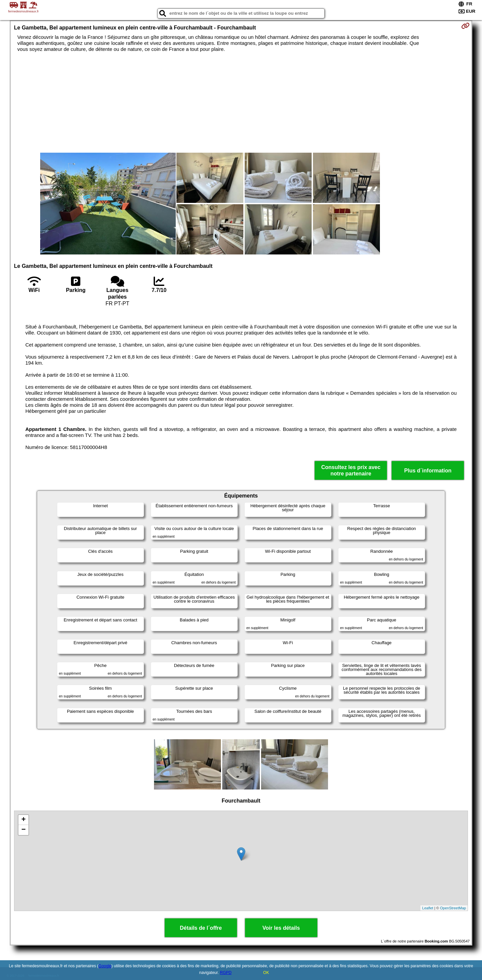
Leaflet (428, 908)
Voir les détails (281, 928)
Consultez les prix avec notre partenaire (351, 470)
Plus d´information (428, 471)
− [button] (24, 830)
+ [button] (24, 820)
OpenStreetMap (453, 908)
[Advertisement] (241, 102)
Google (105, 966)
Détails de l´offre (201, 928)
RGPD (226, 973)
